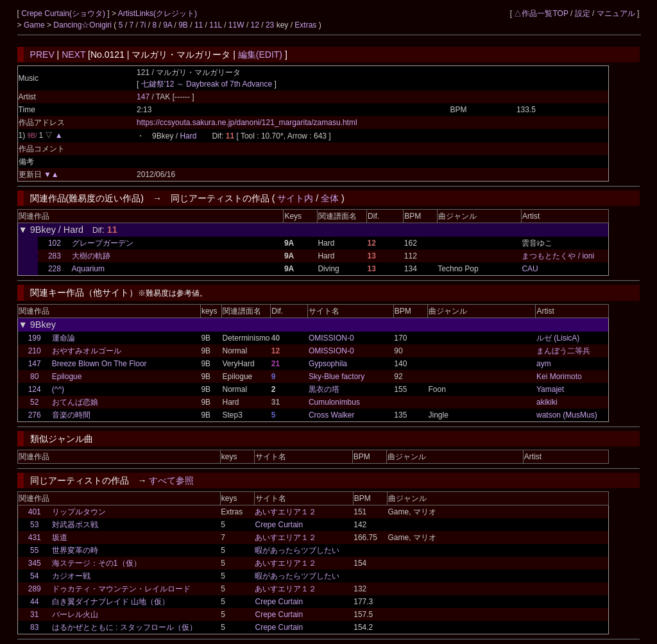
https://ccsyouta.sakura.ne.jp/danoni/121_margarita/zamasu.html (247, 123)
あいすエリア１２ (286, 512)
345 (35, 563)
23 (270, 25)
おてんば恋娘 (75, 402)
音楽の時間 (71, 415)
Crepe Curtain (279, 525)
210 (35, 351)
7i (143, 25)
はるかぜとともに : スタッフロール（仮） (124, 627)
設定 (583, 13)
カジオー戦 (71, 576)
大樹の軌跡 (91, 256)
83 (34, 627)
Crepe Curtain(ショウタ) (64, 13)
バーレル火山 (75, 614)
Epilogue (67, 377)
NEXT (73, 55)
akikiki (547, 402)
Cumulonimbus (334, 402)
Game (35, 25)
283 (55, 256)
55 (34, 550)
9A (167, 25)
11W (236, 25)
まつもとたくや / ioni (558, 256)
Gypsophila (328, 364)
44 (34, 602)
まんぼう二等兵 (563, 351)
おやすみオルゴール (87, 351)
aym (544, 364)
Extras (305, 25)
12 (255, 25)
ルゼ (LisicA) (558, 338)
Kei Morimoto (559, 377)
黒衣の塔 (324, 389)
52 (34, 402)
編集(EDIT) (260, 55)
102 (55, 243)
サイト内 (295, 198)
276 (35, 415)
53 (34, 525)
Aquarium (88, 269)
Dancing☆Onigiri (83, 25)
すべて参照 (171, 480)
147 (143, 97)
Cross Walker (332, 415)
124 (35, 389)
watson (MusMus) (567, 415)
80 (34, 377)
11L (216, 25)
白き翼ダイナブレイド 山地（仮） (111, 602)
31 (34, 614)
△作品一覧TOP (541, 13)
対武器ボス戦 (75, 525)
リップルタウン (79, 512)
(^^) (58, 389)
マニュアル (616, 13)
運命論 (64, 338)
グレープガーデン (103, 243)
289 (35, 589)
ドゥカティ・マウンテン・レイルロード (121, 589)
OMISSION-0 (331, 338)
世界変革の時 (75, 550)
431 (35, 538)
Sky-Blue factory (337, 377)
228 (55, 269)
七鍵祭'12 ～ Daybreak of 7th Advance (207, 84)
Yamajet (550, 389)
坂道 (60, 538)
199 (35, 338)
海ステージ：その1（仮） (97, 563)
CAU (530, 269)
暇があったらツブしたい (297, 550)
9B (183, 25)
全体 (330, 198)
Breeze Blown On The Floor (99, 364)
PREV (42, 55)
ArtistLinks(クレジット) (158, 13)
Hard (188, 136)
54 (34, 576)
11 (199, 25)
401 (35, 512)
